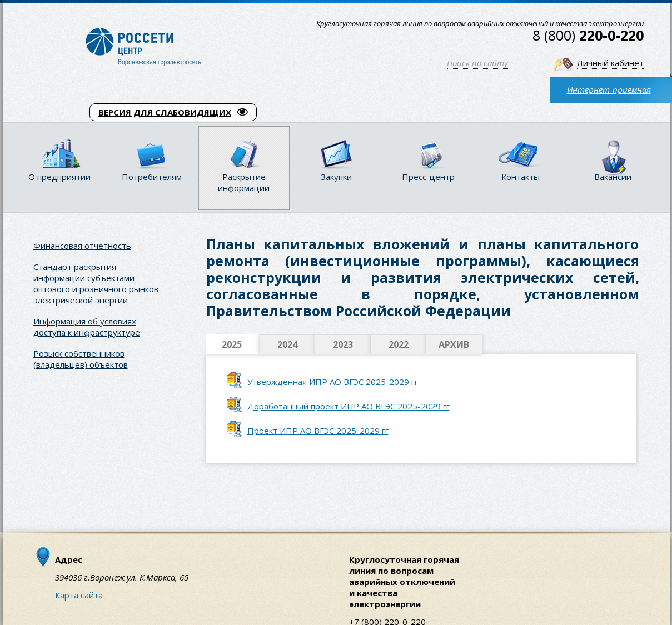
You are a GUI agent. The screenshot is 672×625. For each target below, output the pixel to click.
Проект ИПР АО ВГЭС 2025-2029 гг (318, 431)
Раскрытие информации (244, 182)
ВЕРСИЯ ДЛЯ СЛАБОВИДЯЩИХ (173, 112)
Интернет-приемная (609, 89)
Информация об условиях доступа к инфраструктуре (87, 327)
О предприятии (59, 177)
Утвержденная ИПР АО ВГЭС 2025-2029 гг (333, 382)
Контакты (521, 177)
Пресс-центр (428, 177)
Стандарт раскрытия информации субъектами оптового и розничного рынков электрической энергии (96, 283)
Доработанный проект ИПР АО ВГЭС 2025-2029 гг (349, 406)
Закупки (336, 177)
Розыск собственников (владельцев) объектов (81, 359)
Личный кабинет (610, 63)
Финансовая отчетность (82, 246)
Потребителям (152, 177)
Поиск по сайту (477, 63)
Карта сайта (79, 595)
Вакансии (613, 177)
